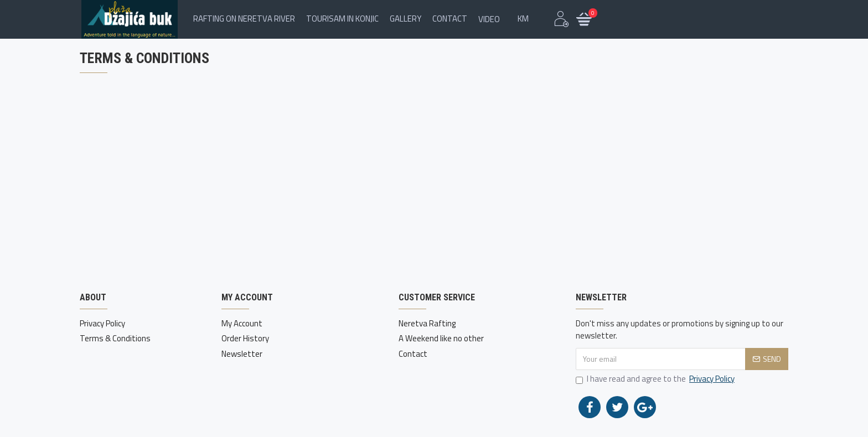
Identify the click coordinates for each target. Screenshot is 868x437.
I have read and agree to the (656, 379)
